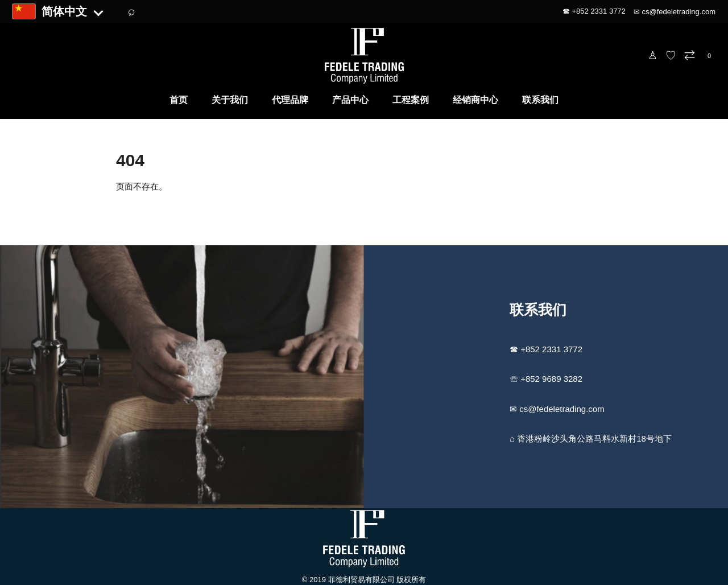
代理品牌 (290, 100)
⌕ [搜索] (131, 11)
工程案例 (411, 100)
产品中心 (350, 100)
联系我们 (540, 100)
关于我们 (230, 100)
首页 (179, 100)
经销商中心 (475, 100)
